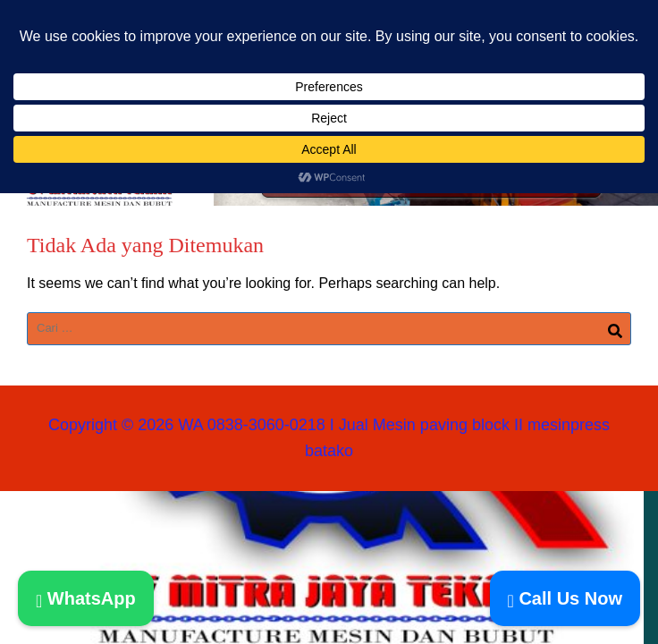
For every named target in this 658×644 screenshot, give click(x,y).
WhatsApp (86, 598)
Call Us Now (565, 598)
